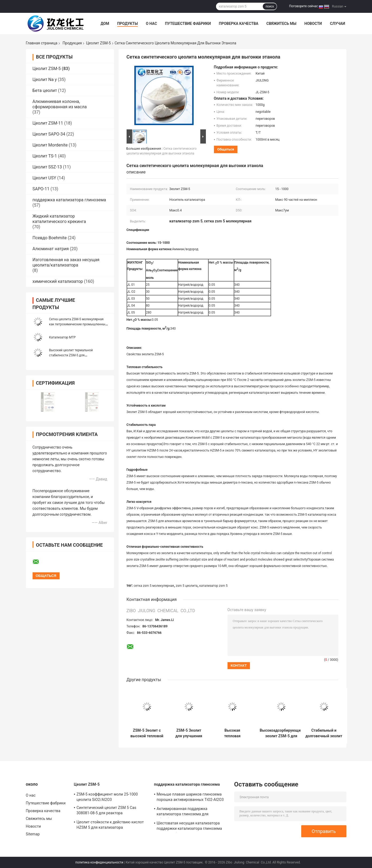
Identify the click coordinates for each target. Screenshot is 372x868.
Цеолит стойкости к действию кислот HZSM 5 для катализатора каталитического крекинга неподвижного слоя (110, 825)
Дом (105, 24)
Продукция (72, 43)
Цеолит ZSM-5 (98, 43)
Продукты (128, 24)
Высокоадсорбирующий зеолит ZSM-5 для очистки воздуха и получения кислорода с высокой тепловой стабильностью (281, 733)
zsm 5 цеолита (187, 586)
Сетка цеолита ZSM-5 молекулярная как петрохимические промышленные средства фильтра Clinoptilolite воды (78, 324)
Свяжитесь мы (281, 24)
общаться (226, 149)
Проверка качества (238, 24)
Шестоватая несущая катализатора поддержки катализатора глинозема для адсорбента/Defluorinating (189, 827)
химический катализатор (58, 281)
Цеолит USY (44, 178)
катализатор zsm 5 (213, 586)
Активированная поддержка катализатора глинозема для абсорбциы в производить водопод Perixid (188, 812)
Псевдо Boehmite (50, 238)
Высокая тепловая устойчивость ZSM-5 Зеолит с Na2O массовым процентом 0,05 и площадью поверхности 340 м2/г (232, 733)
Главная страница (42, 43)
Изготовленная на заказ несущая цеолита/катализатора (66, 262)
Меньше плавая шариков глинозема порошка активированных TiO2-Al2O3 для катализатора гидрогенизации (190, 798)
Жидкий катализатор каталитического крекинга (59, 219)
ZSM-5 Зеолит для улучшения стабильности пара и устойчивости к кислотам (189, 733)
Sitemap (33, 834)
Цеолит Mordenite (50, 145)
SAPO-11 (41, 189)
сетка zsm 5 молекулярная (154, 586)
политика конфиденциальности (99, 862)
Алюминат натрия (51, 249)
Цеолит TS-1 (45, 156)
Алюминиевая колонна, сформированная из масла (60, 104)
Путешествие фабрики (188, 24)
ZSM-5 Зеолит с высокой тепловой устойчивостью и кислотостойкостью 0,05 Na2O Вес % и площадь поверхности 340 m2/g (147, 733)
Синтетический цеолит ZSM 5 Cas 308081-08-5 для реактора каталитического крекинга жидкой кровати (108, 811)
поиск (270, 6)
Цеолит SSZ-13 (47, 167)
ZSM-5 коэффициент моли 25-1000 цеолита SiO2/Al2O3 (107, 797)
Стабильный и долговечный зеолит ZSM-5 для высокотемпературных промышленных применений (324, 733)
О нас (151, 24)
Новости (313, 24)
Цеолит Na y (45, 80)
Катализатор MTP (62, 337)
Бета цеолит (45, 90)
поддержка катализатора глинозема (69, 200)
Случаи (337, 24)
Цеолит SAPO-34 (49, 134)
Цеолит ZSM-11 (48, 123)
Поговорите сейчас (304, 6)
